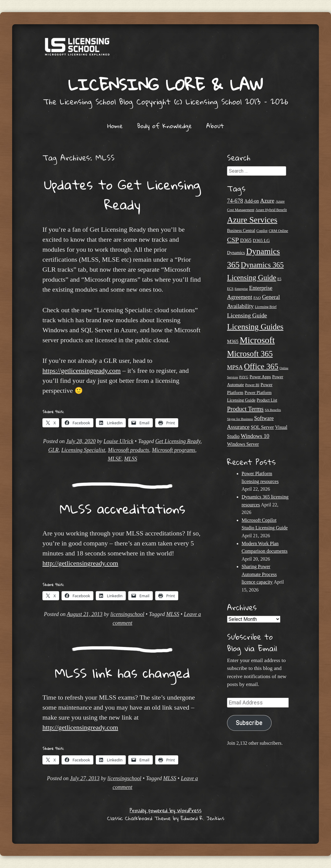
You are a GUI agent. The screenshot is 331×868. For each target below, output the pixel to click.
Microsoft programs (174, 450)
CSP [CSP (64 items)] (233, 240)
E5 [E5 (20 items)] (279, 279)
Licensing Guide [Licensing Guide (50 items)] (247, 315)
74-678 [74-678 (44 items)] (235, 201)
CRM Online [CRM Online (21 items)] (279, 231)
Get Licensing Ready (178, 441)
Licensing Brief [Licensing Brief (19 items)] (266, 307)
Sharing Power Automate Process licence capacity (259, 574)
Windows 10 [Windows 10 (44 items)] (255, 436)
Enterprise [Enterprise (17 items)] (241, 289)
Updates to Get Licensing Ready (122, 194)
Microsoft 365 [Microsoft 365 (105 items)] (250, 354)
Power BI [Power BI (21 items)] (252, 385)
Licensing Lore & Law (165, 84)
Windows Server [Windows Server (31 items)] (243, 444)
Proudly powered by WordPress (166, 810)
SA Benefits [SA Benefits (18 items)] (273, 410)
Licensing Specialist (83, 450)
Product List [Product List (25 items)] (267, 400)
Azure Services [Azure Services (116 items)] (252, 220)
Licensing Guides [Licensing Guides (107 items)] (255, 327)
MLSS (130, 459)
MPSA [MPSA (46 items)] (235, 367)
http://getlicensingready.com (80, 563)
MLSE (114, 459)
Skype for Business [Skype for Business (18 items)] (240, 419)
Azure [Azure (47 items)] (267, 201)
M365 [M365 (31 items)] (233, 341)
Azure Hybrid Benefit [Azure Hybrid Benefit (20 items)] (271, 210)
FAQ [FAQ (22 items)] (257, 298)
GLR (53, 450)
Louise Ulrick (119, 441)
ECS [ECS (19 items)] (230, 289)
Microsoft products (129, 450)
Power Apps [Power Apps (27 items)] (260, 377)
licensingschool (127, 614)
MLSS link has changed (122, 673)
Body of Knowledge (164, 126)
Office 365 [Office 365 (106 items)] (261, 366)
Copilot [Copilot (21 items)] (262, 231)
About (215, 126)
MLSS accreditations (122, 509)
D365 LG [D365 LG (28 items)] (261, 240)
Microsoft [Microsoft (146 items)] (257, 340)
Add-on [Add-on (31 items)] (252, 201)
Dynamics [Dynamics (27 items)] (236, 253)
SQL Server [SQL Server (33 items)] (262, 427)
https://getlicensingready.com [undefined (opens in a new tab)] (82, 371)
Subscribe (249, 723)
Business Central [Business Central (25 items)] (241, 231)
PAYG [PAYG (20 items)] (244, 377)
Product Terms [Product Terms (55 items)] (245, 409)
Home (115, 126)
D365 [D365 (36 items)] (246, 240)
